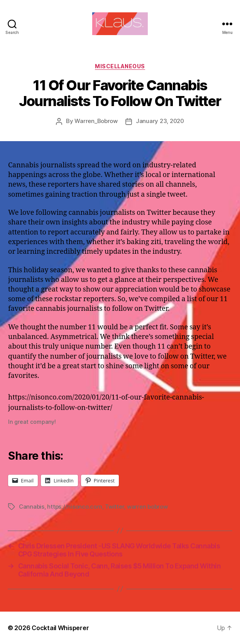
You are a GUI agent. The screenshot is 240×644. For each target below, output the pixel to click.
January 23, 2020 (160, 121)
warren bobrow (147, 507)
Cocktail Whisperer (60, 628)
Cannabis (32, 507)
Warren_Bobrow (96, 121)
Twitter (114, 507)
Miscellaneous (120, 66)
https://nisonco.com (74, 507)
